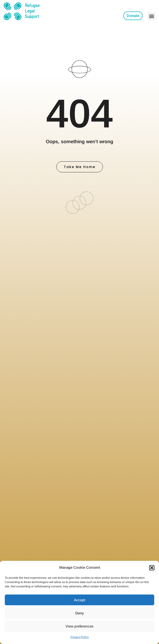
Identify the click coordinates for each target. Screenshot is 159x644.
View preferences (79, 626)
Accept (79, 600)
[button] (152, 568)
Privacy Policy (80, 637)
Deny (80, 613)
